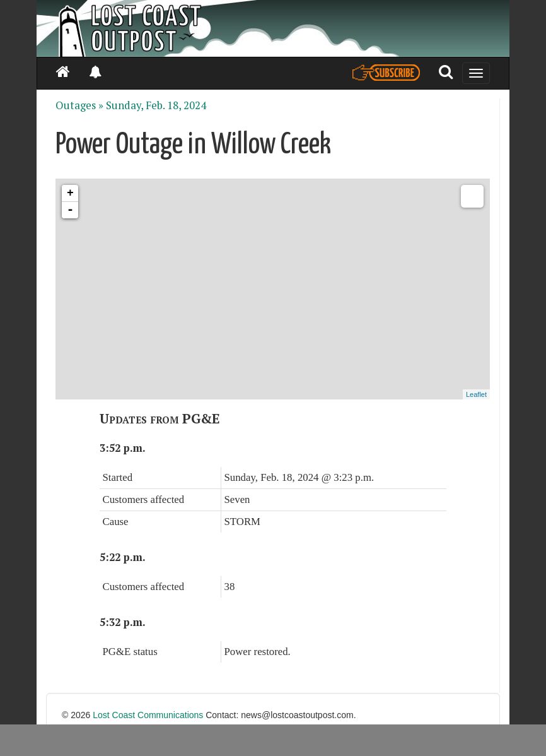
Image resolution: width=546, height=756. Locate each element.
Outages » (79, 105)
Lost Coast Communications (148, 715)
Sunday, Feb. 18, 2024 (156, 105)
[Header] (273, 28)
